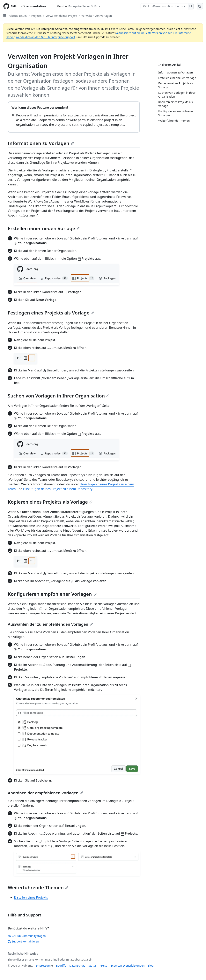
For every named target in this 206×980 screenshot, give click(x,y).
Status (92, 966)
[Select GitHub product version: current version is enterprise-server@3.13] (79, 6)
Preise (103, 966)
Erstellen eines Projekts (31, 897)
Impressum (43, 966)
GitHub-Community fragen (27, 936)
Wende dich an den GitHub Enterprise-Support (45, 37)
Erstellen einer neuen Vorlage (44, 228)
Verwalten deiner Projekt (61, 16)
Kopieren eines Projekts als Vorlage (50, 502)
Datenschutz (77, 966)
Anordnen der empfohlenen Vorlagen (45, 793)
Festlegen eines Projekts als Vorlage (51, 313)
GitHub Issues (18, 16)
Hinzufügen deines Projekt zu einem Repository (58, 489)
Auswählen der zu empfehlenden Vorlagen (50, 624)
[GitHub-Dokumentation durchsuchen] (164, 6)
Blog (151, 966)
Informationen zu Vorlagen (41, 143)
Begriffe (61, 966)
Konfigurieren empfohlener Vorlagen (52, 594)
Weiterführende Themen (38, 887)
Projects (36, 16)
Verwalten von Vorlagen (97, 16)
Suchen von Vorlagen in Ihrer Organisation (59, 396)
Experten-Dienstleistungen (127, 966)
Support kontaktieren (23, 941)
